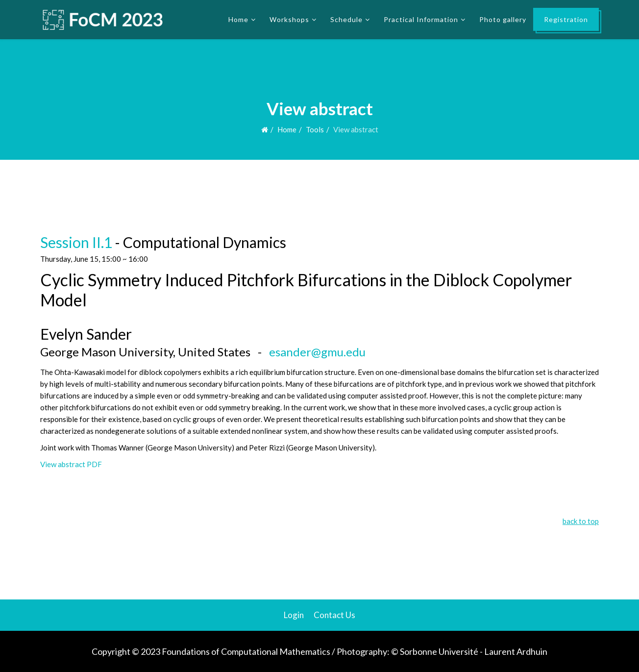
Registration (566, 19)
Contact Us (334, 615)
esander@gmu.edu (317, 352)
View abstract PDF (71, 464)
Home (238, 19)
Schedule (346, 19)
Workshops (289, 19)
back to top (581, 521)
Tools (315, 129)
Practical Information (421, 19)
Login (294, 615)
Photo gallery (503, 19)
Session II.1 (76, 242)
